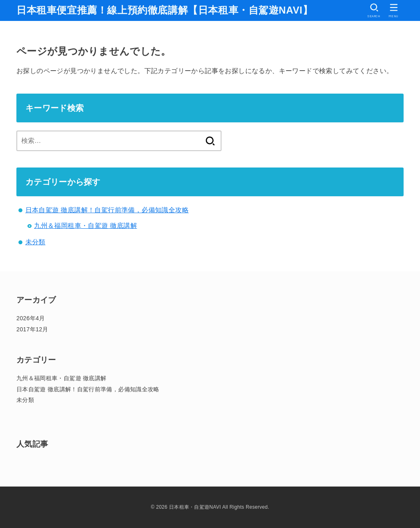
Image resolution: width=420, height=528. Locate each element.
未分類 (35, 242)
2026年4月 (31, 318)
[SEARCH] (374, 10)
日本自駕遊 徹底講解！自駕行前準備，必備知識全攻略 (107, 210)
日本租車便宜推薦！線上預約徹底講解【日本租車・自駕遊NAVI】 (164, 10)
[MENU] (394, 10)
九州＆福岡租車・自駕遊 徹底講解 (86, 226)
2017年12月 (32, 329)
